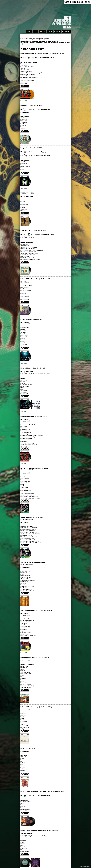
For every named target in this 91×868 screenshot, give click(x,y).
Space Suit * (24, 343)
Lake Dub (23, 329)
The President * (25, 65)
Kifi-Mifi (23, 382)
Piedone (23, 383)
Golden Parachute (25, 576)
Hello (22, 805)
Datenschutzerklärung (85, 867)
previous (22, 86)
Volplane (23, 841)
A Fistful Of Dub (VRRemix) (28, 494)
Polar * (22, 389)
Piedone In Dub (25, 295)
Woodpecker (24, 582)
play (24, 86)
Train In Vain (24, 623)
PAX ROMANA (24, 205)
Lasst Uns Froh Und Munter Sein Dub (30, 259)
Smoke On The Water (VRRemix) (29, 497)
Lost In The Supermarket (27, 620)
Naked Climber (24, 335)
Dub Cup (23, 720)
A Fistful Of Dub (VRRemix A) (28, 529)
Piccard (23, 340)
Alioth (22, 118)
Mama (22, 681)
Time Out (23, 128)
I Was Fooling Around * (27, 71)
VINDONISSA (24, 209)
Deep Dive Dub (25, 328)
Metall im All (24, 119)
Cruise (22, 169)
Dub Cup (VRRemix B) (26, 535)
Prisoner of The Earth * (27, 76)
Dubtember (24, 755)
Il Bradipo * (24, 332)
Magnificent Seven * (26, 631)
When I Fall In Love (26, 687)
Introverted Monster (26, 589)
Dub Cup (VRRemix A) (27, 526)
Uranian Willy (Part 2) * (27, 67)
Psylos (22, 769)
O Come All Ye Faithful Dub (28, 255)
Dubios (23, 379)
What (22, 850)
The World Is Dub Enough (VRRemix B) (31, 543)
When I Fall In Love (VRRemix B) (29, 537)
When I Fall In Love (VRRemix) (28, 492)
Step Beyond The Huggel (27, 586)
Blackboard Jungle (26, 290)
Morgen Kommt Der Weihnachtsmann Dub (32, 250)
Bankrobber (24, 630)
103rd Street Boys (26, 70)
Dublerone (23, 293)
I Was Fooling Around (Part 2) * (29, 82)
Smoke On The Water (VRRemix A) (30, 532)
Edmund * (23, 341)
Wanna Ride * (24, 392)
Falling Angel (24, 729)
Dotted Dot (24, 125)
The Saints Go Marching (27, 81)
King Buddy (23, 770)
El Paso (22, 758)
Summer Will (24, 84)
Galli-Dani (23, 715)
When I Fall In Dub (25, 672)
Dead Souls (24, 64)
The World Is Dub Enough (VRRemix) (30, 498)
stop (28, 86)
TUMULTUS (24, 200)
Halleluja (23, 766)
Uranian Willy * (24, 79)
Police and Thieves (26, 633)
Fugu (22, 168)
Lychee (22, 484)
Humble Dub (24, 380)
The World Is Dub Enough (27, 591)
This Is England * (25, 622)
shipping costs (49, 57)
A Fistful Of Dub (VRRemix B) (28, 538)
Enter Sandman (25, 287)
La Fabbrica (24, 124)
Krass (22, 772)
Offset (22, 803)
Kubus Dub (23, 334)
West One (23, 677)
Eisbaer (23, 671)
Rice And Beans (25, 300)
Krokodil (23, 763)
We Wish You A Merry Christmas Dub (31, 258)
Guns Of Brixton (25, 619)
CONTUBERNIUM (25, 203)
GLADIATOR (24, 206)
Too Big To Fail (24, 579)
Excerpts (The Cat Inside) (28, 74)
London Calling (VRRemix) (27, 495)
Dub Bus (23, 338)
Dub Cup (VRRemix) (26, 491)
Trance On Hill (24, 487)
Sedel (22, 388)
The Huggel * (24, 391)
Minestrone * (24, 394)
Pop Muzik (23, 683)
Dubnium (23, 127)
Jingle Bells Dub (25, 246)
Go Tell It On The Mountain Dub (29, 247)
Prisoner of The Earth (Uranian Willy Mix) (32, 73)
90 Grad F (23, 757)
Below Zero (24, 847)
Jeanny (22, 292)
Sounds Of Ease (25, 811)
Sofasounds (24, 848)
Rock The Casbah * (26, 628)
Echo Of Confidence (26, 802)
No (21, 808)
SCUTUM (23, 208)
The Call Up (24, 625)
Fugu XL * (23, 171)
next (26, 86)
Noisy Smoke (24, 800)
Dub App (23, 585)
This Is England (25, 483)
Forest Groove (25, 851)
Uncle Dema (24, 121)
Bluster (23, 165)
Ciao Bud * (23, 346)
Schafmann (24, 721)
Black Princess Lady (26, 480)
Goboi (22, 486)
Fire (22, 845)
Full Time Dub (25, 116)
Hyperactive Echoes (26, 385)
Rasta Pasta (24, 298)
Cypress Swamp (25, 166)
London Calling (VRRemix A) (28, 531)
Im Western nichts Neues (28, 580)
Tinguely (23, 724)
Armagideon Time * (26, 626)
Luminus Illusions (25, 809)
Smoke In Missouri (26, 577)
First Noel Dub (24, 244)
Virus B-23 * (24, 68)
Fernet (22, 760)
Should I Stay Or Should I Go (28, 636)
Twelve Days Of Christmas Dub (29, 253)
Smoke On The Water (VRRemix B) (30, 541)
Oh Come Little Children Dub (28, 252)
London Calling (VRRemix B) (28, 540)
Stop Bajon (23, 678)
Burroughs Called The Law (29, 62)
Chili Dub (23, 162)
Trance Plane (25, 160)
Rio (21, 761)
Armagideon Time (25, 481)
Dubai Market (24, 163)
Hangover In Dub (25, 386)
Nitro (22, 764)
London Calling (24, 634)
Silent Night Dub (25, 256)
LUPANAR (23, 201)
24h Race (23, 583)
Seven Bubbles (25, 331)
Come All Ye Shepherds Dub (28, 249)
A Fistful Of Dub (25, 296)
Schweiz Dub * (24, 344)
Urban (22, 842)
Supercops (24, 489)
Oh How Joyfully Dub (27, 243)
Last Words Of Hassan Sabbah (29, 77)
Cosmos (23, 844)
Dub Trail (23, 806)
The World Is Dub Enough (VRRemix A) (31, 534)
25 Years (23, 675)
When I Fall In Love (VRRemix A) (29, 528)
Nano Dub (23, 717)
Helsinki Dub (24, 337)
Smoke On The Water (27, 286)
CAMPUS (23, 211)
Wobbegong (24, 122)
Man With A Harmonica (27, 665)
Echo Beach (24, 289)
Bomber (23, 767)
